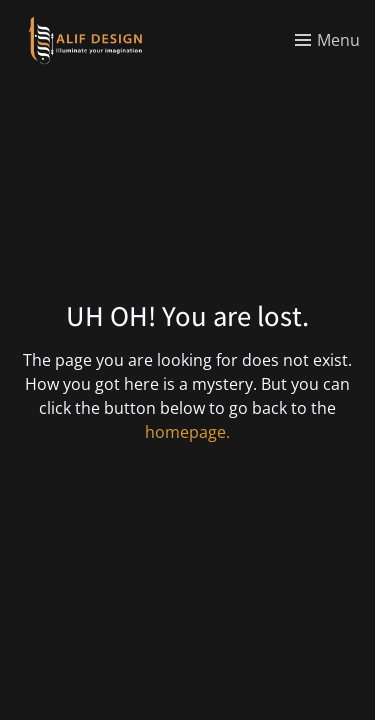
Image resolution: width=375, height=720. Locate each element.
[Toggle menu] (327, 40)
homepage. (187, 432)
